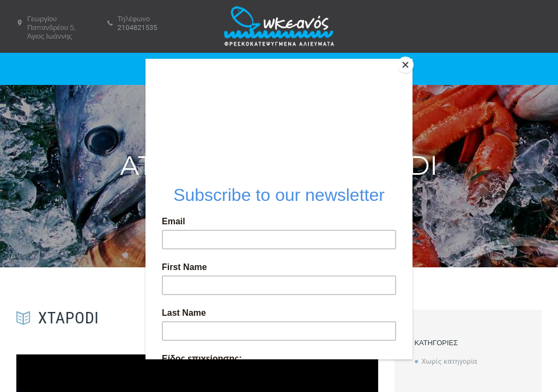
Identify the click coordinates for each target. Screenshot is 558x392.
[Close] (410, 62)
